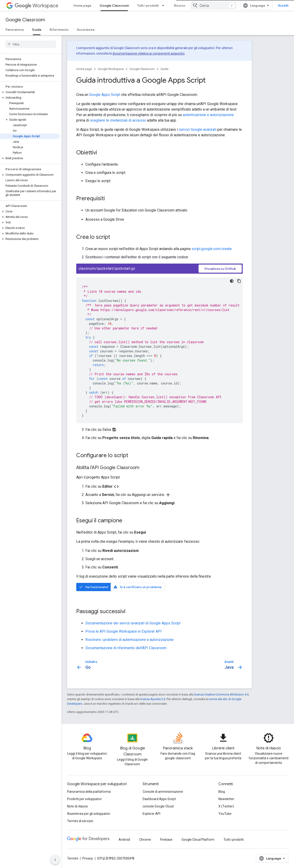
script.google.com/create (212, 249)
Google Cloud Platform (198, 840)
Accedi (283, 6)
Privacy (88, 858)
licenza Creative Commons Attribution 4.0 (221, 694)
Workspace (37, 6)
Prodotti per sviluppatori (84, 799)
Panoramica (15, 30)
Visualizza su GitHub (220, 269)
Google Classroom (25, 20)
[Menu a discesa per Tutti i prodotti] (164, 6)
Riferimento (59, 30)
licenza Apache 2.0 (153, 699)
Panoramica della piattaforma (89, 792)
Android (124, 840)
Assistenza (86, 30)
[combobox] (213, 6)
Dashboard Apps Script (159, 799)
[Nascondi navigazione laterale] (55, 860)
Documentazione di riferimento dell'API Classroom (126, 648)
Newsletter (226, 799)
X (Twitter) (226, 806)
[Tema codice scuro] (232, 281)
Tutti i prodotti (148, 6)
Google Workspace (111, 69)
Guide (164, 69)
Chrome (145, 840)
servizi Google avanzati (198, 129)
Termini (73, 858)
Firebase (166, 840)
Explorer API (151, 814)
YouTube (225, 814)
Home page (82, 6)
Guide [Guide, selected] (37, 30)
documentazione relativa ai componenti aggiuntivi (148, 53)
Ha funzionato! (94, 587)
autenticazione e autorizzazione (208, 115)
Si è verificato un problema (137, 587)
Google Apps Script (105, 95)
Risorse (180, 6)
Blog (222, 792)
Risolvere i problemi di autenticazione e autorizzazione (129, 640)
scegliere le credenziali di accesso (118, 120)
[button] (30, 92)
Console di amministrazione (163, 792)
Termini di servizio (80, 821)
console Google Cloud (158, 806)
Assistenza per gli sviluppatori (89, 814)
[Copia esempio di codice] (239, 281)
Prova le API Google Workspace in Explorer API (124, 631)
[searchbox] (31, 44)
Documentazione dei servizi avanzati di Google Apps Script (133, 623)
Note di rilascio (78, 806)
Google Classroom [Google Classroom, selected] (114, 6)
